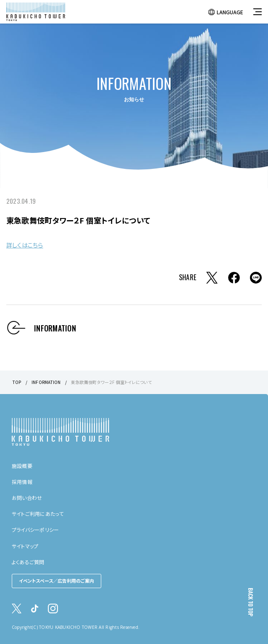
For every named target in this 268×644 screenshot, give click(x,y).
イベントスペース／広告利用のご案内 (56, 581)
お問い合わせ (27, 498)
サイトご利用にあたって (38, 514)
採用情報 (22, 482)
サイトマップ (25, 546)
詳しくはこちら (25, 245)
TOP (17, 382)
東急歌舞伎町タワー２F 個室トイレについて (111, 382)
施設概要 (22, 466)
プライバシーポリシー (35, 530)
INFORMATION (46, 382)
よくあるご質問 (28, 562)
